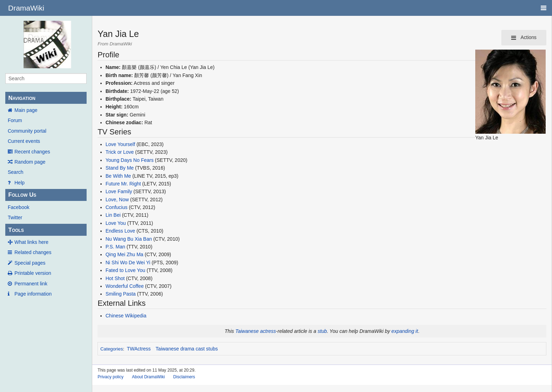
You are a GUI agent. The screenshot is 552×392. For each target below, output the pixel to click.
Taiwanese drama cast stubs (187, 349)
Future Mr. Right (123, 184)
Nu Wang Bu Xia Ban (129, 239)
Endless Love (120, 231)
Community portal (27, 131)
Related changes (33, 252)
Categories (112, 349)
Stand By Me (120, 168)
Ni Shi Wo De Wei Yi (128, 263)
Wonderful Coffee (125, 286)
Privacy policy (110, 377)
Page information (33, 294)
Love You (116, 223)
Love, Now (117, 200)
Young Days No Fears (130, 160)
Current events (24, 141)
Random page (30, 162)
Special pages (30, 263)
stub (322, 331)
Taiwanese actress (255, 331)
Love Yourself (120, 144)
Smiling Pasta (121, 294)
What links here (31, 242)
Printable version (33, 273)
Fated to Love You (126, 270)
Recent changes (32, 152)
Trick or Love (120, 152)
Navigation (22, 98)
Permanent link (31, 284)
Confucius (117, 207)
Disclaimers (184, 377)
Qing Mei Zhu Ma (124, 254)
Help (20, 183)
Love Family (119, 191)
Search (15, 172)
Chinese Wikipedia (126, 316)
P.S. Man (115, 247)
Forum (15, 120)
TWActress (139, 349)
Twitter (15, 217)
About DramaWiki (148, 377)
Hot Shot (115, 278)
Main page (26, 110)
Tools (16, 230)
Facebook (18, 207)
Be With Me (118, 176)
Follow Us (22, 195)
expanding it (405, 331)
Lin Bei (113, 215)
